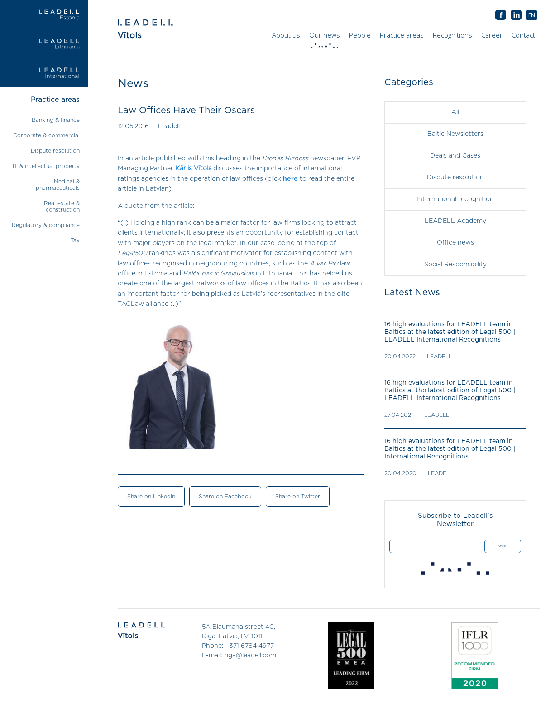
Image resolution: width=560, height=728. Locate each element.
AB (516, 15)
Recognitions (452, 35)
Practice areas (402, 35)
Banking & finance (56, 120)
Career (492, 35)
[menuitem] (532, 15)
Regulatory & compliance (46, 225)
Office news (455, 243)
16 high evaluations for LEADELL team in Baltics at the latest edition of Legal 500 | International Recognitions (450, 449)
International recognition (455, 199)
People (360, 35)
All (455, 112)
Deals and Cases (455, 156)
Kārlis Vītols (193, 169)
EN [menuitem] (532, 15)
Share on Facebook (225, 497)
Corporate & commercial (46, 135)
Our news (326, 37)
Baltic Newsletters (455, 134)
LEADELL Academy (455, 221)
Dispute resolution (55, 151)
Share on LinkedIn (151, 497)
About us (286, 35)
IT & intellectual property (46, 166)
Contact (523, 35)
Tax (75, 241)
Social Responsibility (455, 265)
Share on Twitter (298, 497)
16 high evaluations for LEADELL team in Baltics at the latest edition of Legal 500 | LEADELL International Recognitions (450, 332)
